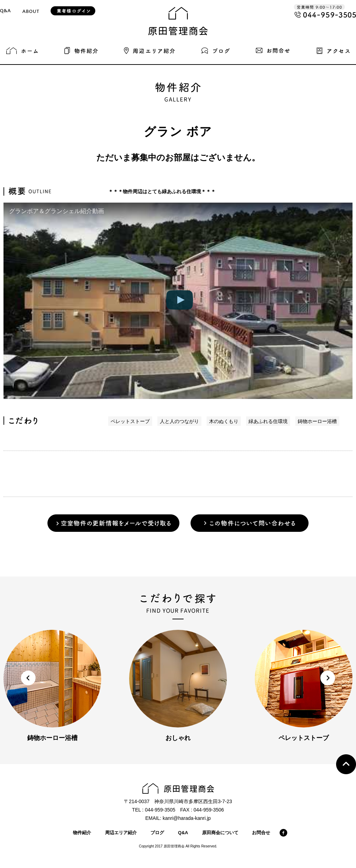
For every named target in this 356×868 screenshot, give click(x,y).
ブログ (157, 833)
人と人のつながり (179, 421)
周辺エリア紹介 (121, 833)
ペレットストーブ (130, 421)
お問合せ (261, 833)
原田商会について (220, 833)
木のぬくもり (224, 421)
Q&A (183, 833)
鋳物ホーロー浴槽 (317, 421)
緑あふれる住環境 (268, 421)
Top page (346, 764)
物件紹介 (82, 833)
